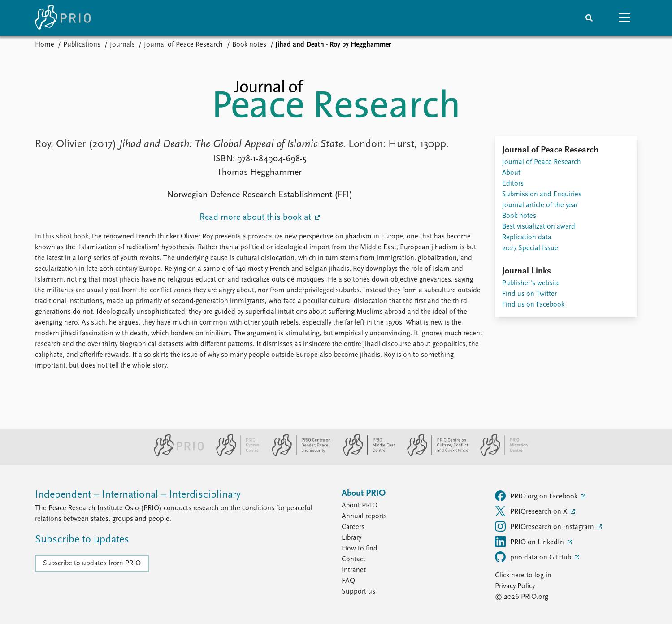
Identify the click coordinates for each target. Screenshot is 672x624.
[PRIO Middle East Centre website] (365, 455)
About (511, 173)
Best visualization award (539, 227)
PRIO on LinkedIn (530, 542)
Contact (353, 559)
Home (45, 45)
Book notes (249, 45)
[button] (625, 18)
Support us (358, 592)
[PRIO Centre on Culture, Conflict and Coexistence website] (434, 455)
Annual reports (364, 516)
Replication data (527, 238)
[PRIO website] (175, 455)
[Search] (589, 18)
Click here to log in (523, 576)
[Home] (63, 18)
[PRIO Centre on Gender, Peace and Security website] (297, 455)
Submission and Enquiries (542, 195)
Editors (513, 184)
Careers (353, 527)
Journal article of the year (540, 205)
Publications (82, 45)
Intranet (354, 570)
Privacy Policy (515, 586)
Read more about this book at (256, 217)
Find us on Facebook (533, 305)
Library (351, 538)
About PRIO (360, 506)
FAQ (348, 581)
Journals (122, 45)
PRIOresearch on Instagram (545, 526)
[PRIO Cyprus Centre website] (234, 455)
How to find (360, 549)
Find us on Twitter (529, 294)
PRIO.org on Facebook (537, 496)
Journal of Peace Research (183, 45)
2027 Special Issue (530, 248)
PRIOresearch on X (532, 511)
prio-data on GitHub (534, 557)
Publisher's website (531, 283)
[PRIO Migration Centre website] (499, 455)
